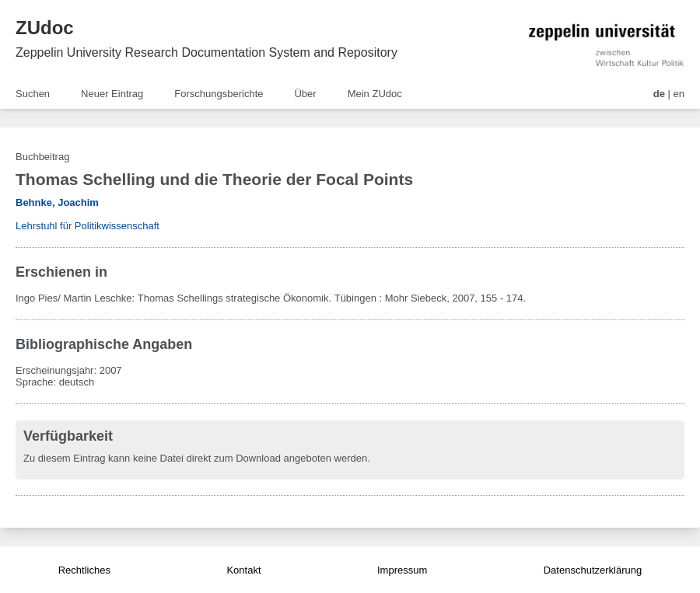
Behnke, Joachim (57, 202)
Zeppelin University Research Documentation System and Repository (206, 52)
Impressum (402, 570)
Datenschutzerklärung (593, 570)
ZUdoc (45, 28)
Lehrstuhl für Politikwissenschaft (87, 226)
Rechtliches (84, 570)
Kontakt (243, 570)
